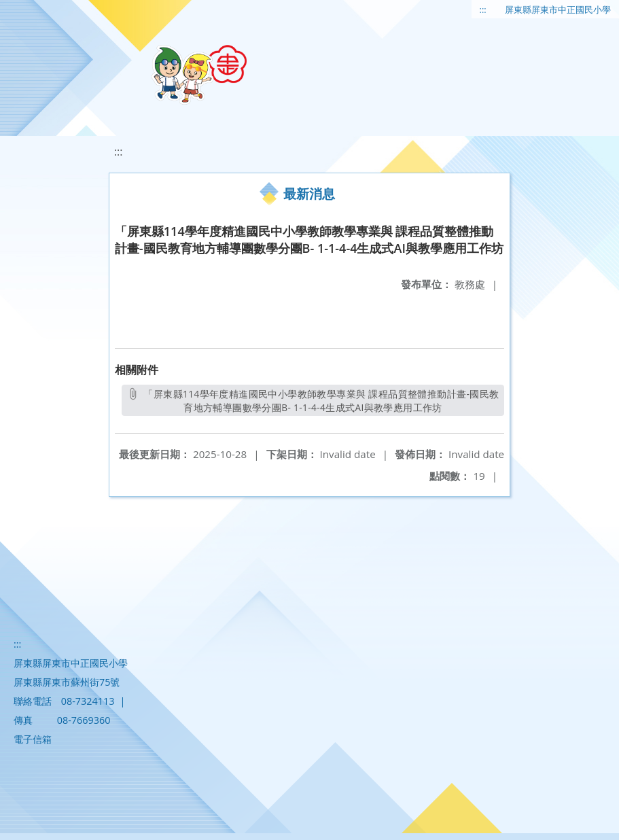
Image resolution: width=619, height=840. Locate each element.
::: (483, 10)
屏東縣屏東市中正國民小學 (558, 10)
